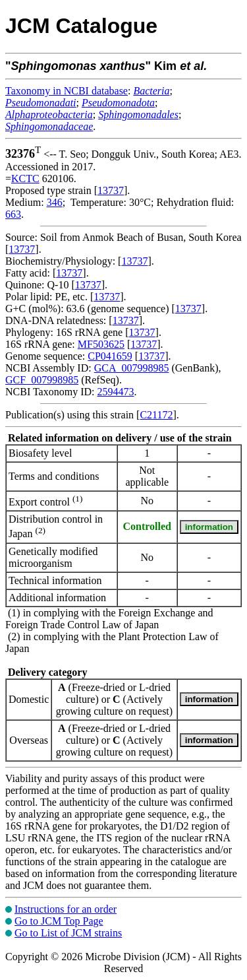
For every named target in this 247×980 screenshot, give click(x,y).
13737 (111, 190)
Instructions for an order (66, 909)
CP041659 (110, 356)
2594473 (115, 392)
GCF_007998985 (42, 380)
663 (13, 214)
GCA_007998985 (132, 368)
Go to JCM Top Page (59, 921)
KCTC (25, 179)
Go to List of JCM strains (68, 933)
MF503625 (101, 344)
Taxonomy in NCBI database (67, 91)
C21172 (156, 415)
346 (55, 202)
